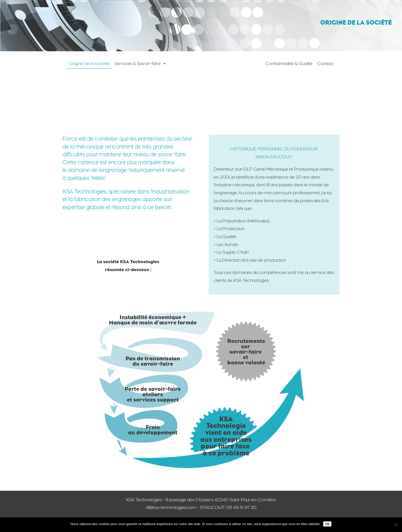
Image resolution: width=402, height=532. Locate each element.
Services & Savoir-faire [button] (140, 63)
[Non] (396, 525)
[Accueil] (216, 73)
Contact (325, 63)
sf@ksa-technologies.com (171, 507)
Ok (327, 524)
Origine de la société (89, 63)
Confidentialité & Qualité (289, 63)
